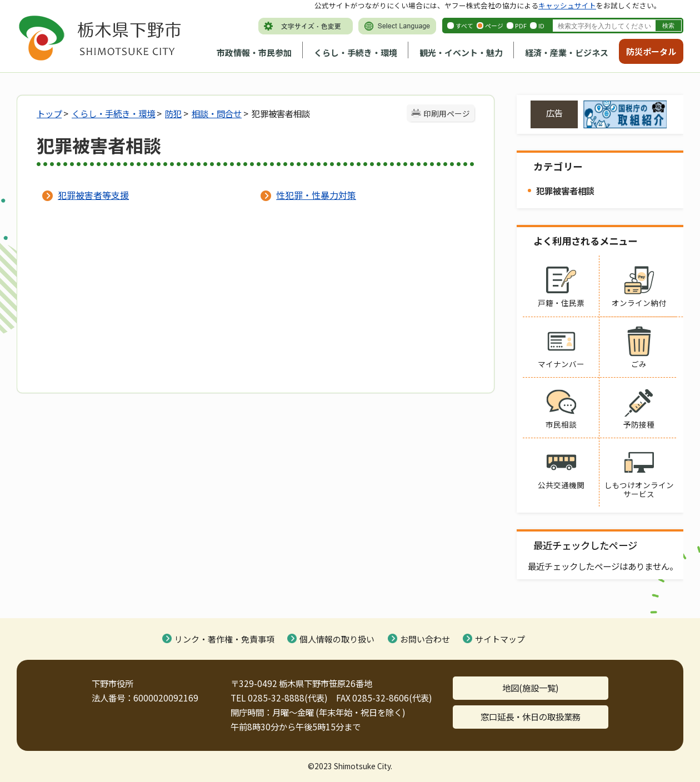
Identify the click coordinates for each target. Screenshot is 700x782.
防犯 (173, 113)
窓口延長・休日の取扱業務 (531, 716)
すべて (464, 26)
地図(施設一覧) (531, 688)
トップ (49, 113)
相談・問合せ (217, 113)
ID (541, 26)
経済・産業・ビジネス (567, 52)
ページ (494, 26)
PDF (521, 26)
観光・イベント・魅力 (461, 52)
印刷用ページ (447, 113)
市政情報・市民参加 (254, 52)
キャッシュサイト (567, 5)
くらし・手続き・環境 (356, 52)
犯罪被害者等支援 (93, 195)
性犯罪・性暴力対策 (316, 195)
